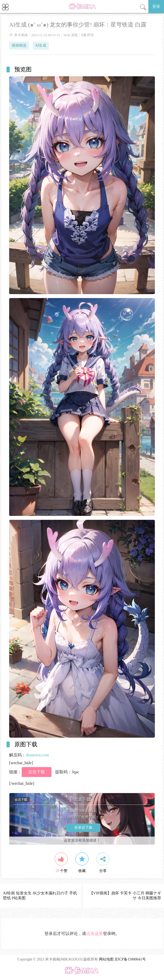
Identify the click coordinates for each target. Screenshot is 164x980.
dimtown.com (37, 755)
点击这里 (95, 934)
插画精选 (19, 45)
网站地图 (106, 959)
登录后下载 (83, 828)
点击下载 (37, 772)
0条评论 (88, 35)
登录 (156, 7)
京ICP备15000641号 (130, 959)
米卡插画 (21, 35)
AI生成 (41, 45)
